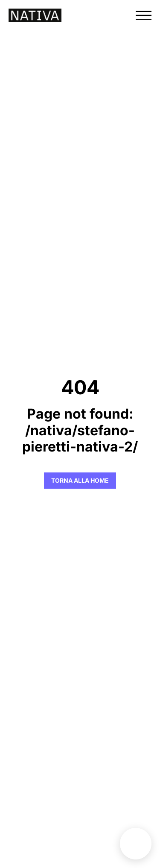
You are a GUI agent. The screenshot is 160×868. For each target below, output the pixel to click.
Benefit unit (136, 844)
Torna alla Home (80, 480)
